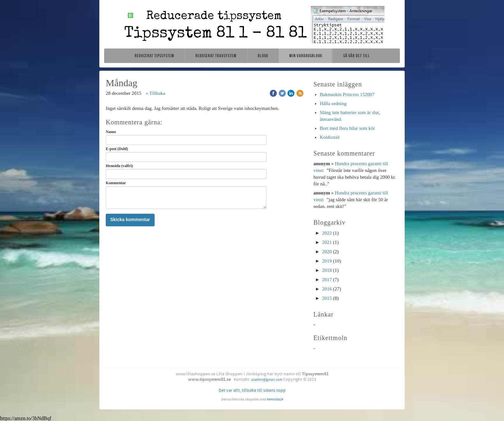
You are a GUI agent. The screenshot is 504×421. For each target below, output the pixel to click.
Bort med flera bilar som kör (347, 128)
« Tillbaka (156, 93)
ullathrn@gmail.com (267, 380)
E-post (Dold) (117, 149)
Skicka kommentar (130, 219)
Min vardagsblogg (306, 56)
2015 (327, 298)
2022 (327, 233)
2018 (327, 270)
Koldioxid (330, 137)
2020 (327, 252)
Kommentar (116, 183)
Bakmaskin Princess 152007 (347, 94)
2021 (327, 242)
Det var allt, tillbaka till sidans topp (252, 390)
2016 (327, 289)
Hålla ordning (333, 103)
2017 (327, 280)
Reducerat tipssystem (154, 56)
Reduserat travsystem (216, 56)
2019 (327, 261)
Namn (111, 132)
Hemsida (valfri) (119, 166)
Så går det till (357, 56)
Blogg (263, 56)
